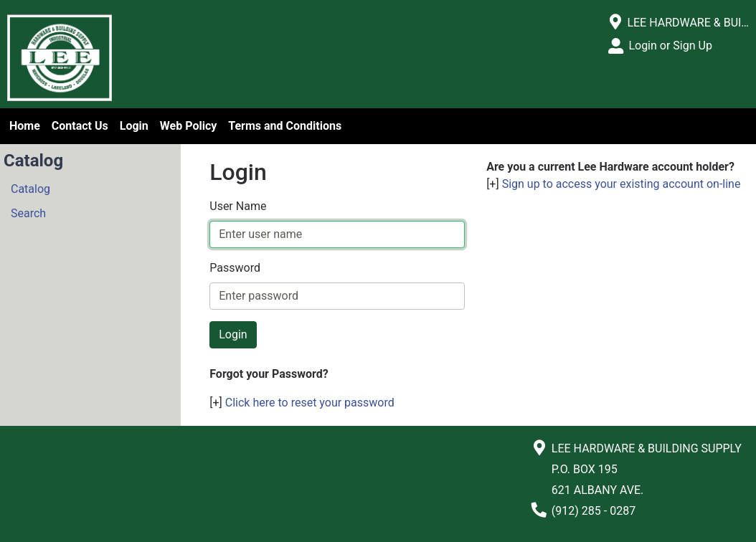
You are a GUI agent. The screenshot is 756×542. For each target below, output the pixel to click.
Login (134, 126)
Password (235, 268)
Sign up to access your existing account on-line (622, 184)
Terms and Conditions (285, 126)
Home (25, 126)
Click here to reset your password (310, 403)
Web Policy (188, 126)
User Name (238, 206)
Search (28, 213)
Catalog (30, 189)
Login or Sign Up (670, 46)
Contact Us (80, 126)
